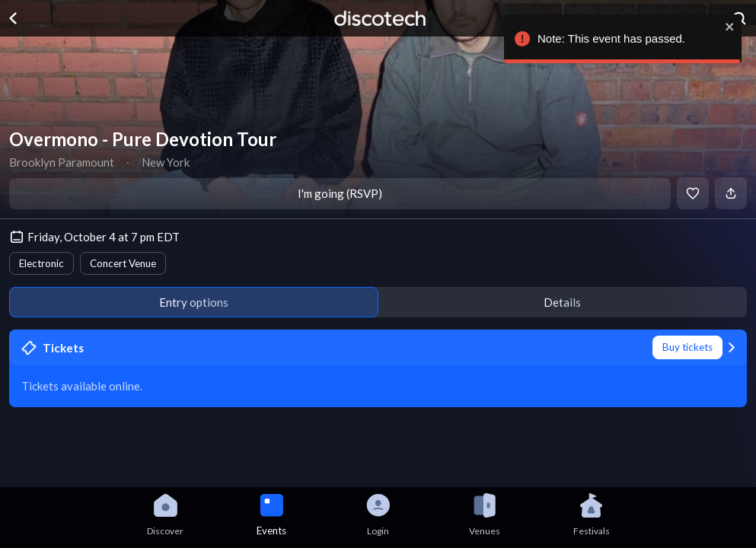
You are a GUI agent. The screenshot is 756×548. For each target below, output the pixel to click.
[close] (730, 27)
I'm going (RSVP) (340, 193)
